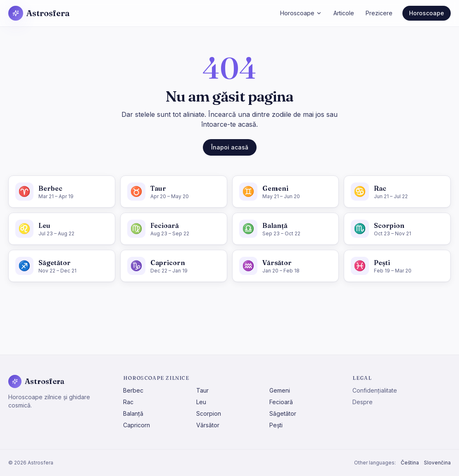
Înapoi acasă (230, 147)
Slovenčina (437, 463)
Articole (344, 13)
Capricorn (137, 425)
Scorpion (209, 413)
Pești (276, 425)
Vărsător (208, 425)
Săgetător (283, 413)
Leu (201, 402)
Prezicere (379, 13)
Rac (128, 402)
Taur (202, 390)
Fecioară (281, 402)
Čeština (410, 463)
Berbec (133, 390)
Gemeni (280, 390)
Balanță (133, 413)
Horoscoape (301, 13)
